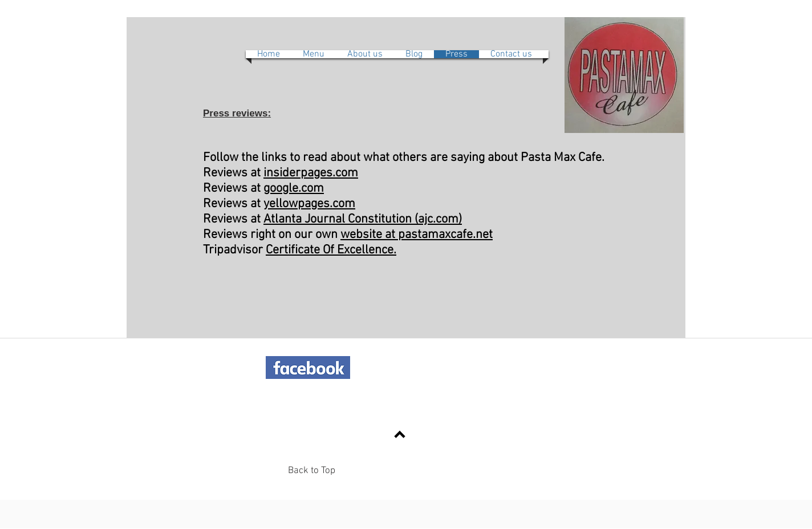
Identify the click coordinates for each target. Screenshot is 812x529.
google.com (294, 189)
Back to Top (312, 471)
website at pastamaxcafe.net (417, 235)
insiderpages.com (311, 173)
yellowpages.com (309, 204)
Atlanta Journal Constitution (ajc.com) (363, 219)
